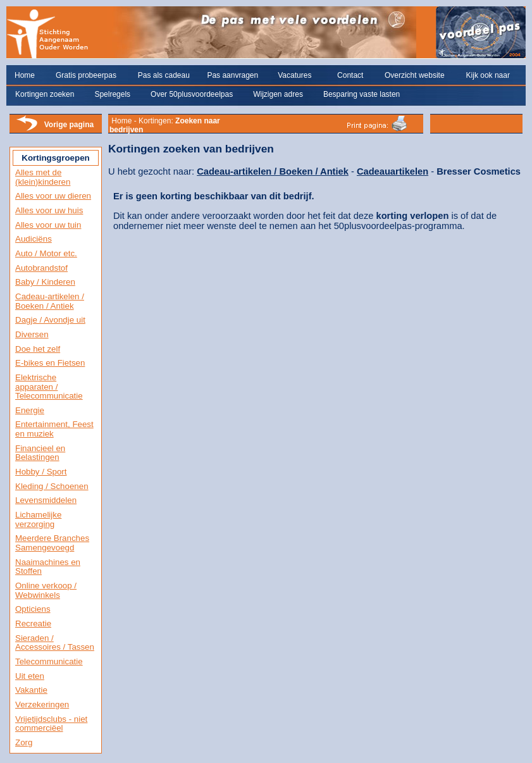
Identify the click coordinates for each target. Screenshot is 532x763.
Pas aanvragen (232, 75)
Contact (350, 75)
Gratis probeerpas (86, 75)
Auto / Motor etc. (46, 253)
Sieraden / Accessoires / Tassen (55, 643)
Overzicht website (415, 75)
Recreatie (33, 623)
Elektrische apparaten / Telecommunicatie (49, 387)
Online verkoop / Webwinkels (46, 590)
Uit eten (30, 676)
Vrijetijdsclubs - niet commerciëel (51, 724)
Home (25, 75)
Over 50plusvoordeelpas (192, 94)
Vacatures (294, 75)
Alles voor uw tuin (48, 225)
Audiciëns (34, 239)
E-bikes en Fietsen (50, 363)
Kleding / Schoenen (52, 486)
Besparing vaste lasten (362, 94)
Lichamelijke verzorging (38, 519)
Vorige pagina (69, 125)
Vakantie (31, 690)
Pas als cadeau (164, 75)
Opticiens (33, 609)
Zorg (24, 742)
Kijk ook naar (488, 75)
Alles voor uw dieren (53, 196)
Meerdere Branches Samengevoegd (52, 543)
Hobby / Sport (41, 472)
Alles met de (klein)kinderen (43, 177)
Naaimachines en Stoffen (48, 567)
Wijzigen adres (278, 94)
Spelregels (112, 94)
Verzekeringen (42, 704)
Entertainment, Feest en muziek (54, 429)
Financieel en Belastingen (40, 453)
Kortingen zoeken (45, 94)
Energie (30, 410)
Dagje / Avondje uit (50, 320)
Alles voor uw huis (49, 210)
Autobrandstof (41, 268)
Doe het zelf (38, 349)
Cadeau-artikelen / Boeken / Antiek (50, 301)
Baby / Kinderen (45, 282)
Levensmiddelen (46, 500)
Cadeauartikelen (393, 171)
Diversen (32, 334)
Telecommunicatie (49, 661)
